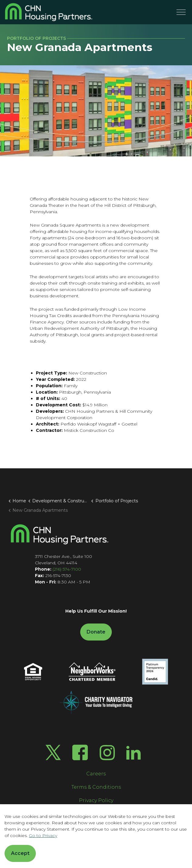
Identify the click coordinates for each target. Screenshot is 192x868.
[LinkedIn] (134, 752)
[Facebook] (80, 752)
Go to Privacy (43, 836)
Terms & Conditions (96, 787)
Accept (20, 853)
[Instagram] (107, 753)
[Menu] (181, 12)
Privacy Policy (96, 800)
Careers (96, 774)
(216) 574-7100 (67, 569)
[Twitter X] (53, 752)
